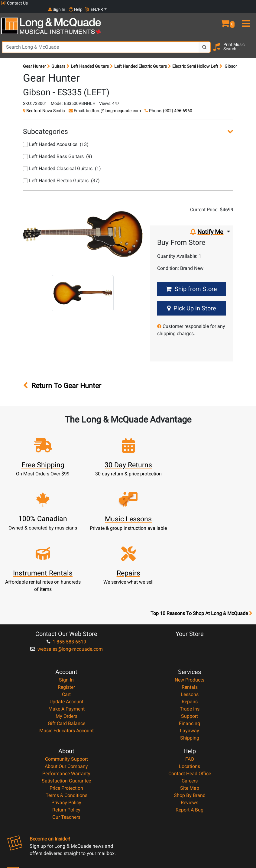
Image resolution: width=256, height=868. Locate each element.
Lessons (190, 634)
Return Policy (66, 749)
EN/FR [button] (243, 3)
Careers (190, 720)
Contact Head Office (190, 713)
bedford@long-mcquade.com (113, 104)
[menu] (245, 15)
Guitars (58, 60)
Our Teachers (66, 757)
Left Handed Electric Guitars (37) (61, 174)
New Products (190, 619)
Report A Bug (190, 749)
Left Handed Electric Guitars (141, 60)
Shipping (190, 677)
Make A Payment (66, 648)
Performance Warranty (66, 713)
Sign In (66, 619)
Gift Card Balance (66, 663)
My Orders (66, 656)
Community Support (66, 699)
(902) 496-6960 (178, 104)
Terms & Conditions (66, 735)
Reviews (190, 742)
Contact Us (15, 3)
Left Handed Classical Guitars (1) (62, 162)
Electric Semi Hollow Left (195, 60)
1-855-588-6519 (66, 581)
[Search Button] (205, 41)
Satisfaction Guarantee (66, 720)
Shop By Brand (190, 735)
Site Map (190, 728)
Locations (190, 706)
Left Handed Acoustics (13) (56, 138)
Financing (190, 663)
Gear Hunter (34, 60)
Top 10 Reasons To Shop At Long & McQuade (201, 553)
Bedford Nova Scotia (46, 104)
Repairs (190, 641)
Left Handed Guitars (90, 60)
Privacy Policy (66, 742)
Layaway (190, 670)
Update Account (66, 641)
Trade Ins (190, 648)
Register (66, 627)
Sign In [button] (206, 3)
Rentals (190, 627)
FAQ (190, 699)
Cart (66, 634)
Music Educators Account (66, 670)
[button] (224, 15)
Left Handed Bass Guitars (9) (58, 150)
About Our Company (66, 706)
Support (190, 656)
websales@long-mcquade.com (66, 589)
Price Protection (66, 728)
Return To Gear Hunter (62, 379)
